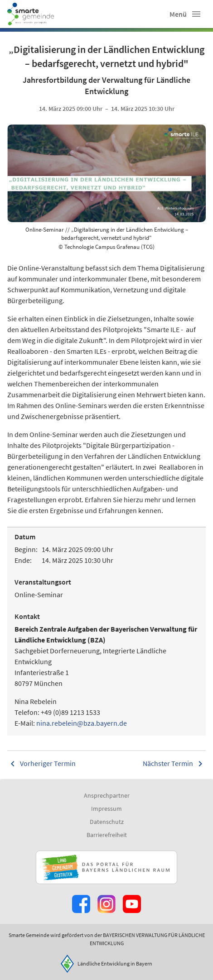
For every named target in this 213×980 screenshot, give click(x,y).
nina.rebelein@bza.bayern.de (82, 723)
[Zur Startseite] (31, 14)
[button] (196, 14)
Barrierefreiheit (107, 835)
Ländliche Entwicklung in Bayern (115, 963)
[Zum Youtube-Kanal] (132, 904)
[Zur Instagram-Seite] (106, 904)
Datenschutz (107, 822)
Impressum (106, 809)
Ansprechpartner (107, 795)
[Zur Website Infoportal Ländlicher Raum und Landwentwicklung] (106, 867)
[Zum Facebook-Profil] (81, 904)
